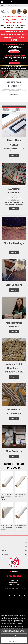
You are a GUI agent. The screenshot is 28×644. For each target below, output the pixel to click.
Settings (14, 635)
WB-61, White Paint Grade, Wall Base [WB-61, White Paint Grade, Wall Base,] (7, 528)
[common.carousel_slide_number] (14, 85)
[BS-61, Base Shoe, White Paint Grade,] (21, 483)
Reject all (14, 638)
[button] (14, 48)
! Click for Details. (19, 28)
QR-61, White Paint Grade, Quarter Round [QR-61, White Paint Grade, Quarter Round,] (7, 497)
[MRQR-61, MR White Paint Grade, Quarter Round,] (21, 514)
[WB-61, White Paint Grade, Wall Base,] (7, 514)
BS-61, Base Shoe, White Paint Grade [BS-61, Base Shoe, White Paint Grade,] (21, 496)
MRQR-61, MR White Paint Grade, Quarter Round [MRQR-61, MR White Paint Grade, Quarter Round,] (20, 528)
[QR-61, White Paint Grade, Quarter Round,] (7, 483)
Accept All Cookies (14, 642)
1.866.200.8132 (14, 577)
